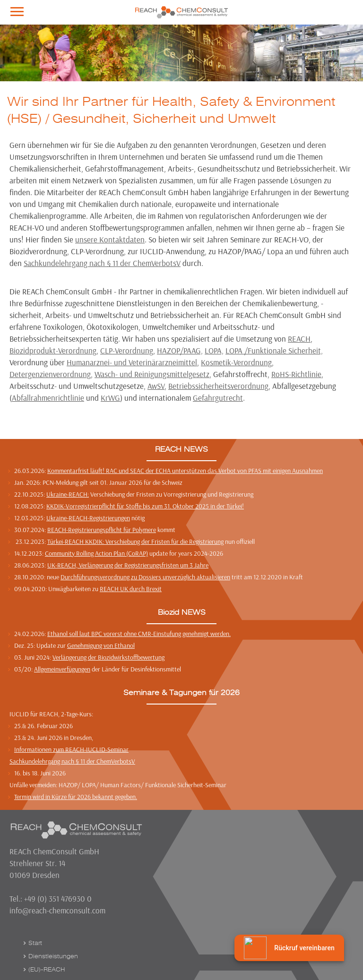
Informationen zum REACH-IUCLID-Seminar (71, 749)
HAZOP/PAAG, (180, 350)
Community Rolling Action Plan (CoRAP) (96, 553)
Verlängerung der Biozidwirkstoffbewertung (108, 657)
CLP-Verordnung (127, 350)
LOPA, (214, 350)
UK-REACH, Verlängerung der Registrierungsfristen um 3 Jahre (128, 565)
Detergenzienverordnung (50, 374)
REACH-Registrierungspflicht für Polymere (102, 530)
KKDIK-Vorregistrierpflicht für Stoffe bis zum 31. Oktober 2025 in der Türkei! (145, 506)
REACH (299, 339)
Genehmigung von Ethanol (101, 645)
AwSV (156, 386)
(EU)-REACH (47, 970)
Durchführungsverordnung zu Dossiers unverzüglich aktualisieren (145, 577)
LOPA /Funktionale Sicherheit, (274, 350)
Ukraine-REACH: (68, 494)
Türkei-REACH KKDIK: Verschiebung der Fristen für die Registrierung (135, 542)
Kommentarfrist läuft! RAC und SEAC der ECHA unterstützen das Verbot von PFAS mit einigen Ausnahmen (185, 471)
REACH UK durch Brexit (131, 589)
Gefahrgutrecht (218, 398)
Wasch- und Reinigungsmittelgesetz (152, 374)
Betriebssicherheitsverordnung (218, 386)
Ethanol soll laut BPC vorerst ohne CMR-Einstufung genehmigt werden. (139, 634)
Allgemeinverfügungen (62, 669)
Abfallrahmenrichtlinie (48, 398)
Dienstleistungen (53, 956)
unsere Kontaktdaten (110, 239)
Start (35, 943)
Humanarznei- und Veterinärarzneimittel (132, 362)
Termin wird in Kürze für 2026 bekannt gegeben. (76, 797)
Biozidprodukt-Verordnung (53, 350)
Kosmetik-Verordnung (236, 362)
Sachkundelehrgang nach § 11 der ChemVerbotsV (102, 263)
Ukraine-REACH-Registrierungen (88, 518)
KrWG (110, 398)
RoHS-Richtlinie (296, 374)
